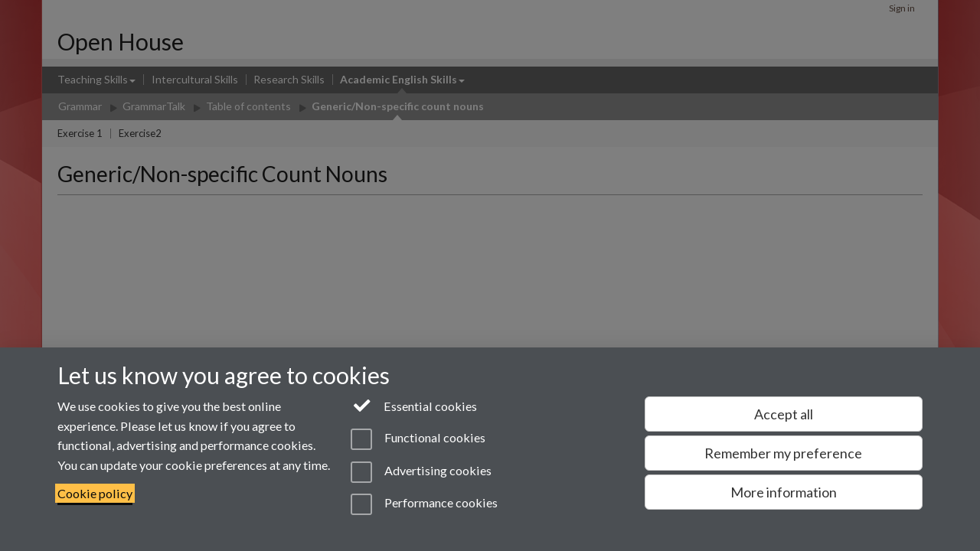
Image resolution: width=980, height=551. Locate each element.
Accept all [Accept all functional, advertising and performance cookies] (784, 414)
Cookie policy (95, 493)
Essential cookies (414, 405)
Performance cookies (424, 504)
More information (784, 492)
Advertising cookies (421, 472)
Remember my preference (783, 453)
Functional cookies (418, 439)
